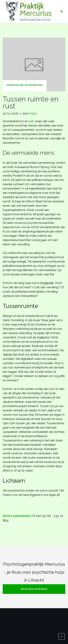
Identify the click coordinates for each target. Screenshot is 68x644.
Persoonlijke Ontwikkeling (25, 85)
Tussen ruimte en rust (31, 102)
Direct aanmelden (17, 516)
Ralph (33, 114)
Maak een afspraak (34, 589)
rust (31, 121)
